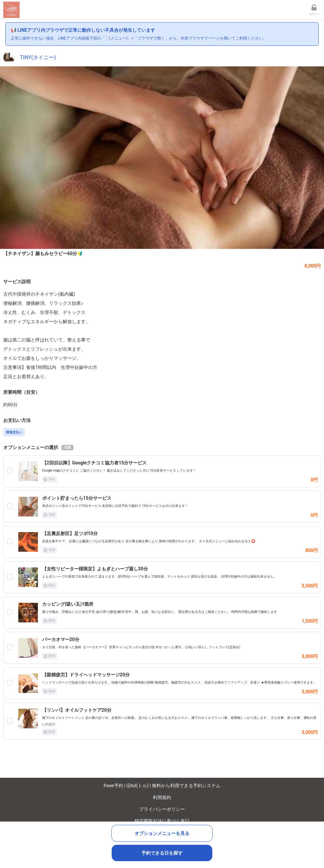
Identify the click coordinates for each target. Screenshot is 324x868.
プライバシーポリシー (162, 809)
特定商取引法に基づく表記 (162, 821)
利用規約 (162, 797)
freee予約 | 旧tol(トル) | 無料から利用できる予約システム (162, 786)
